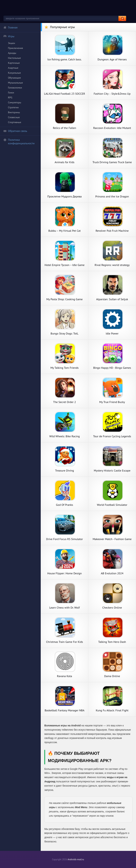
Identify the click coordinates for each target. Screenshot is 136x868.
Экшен (12, 43)
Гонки (11, 93)
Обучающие (14, 78)
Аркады (12, 53)
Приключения (15, 48)
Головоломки (15, 88)
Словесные (14, 117)
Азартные (13, 68)
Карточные (14, 63)
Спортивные (15, 122)
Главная (10, 27)
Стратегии (13, 107)
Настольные (14, 58)
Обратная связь (15, 131)
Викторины (14, 112)
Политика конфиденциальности (19, 141)
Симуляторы (15, 102)
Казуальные (14, 73)
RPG (10, 97)
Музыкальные (15, 83)
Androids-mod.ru (76, 859)
